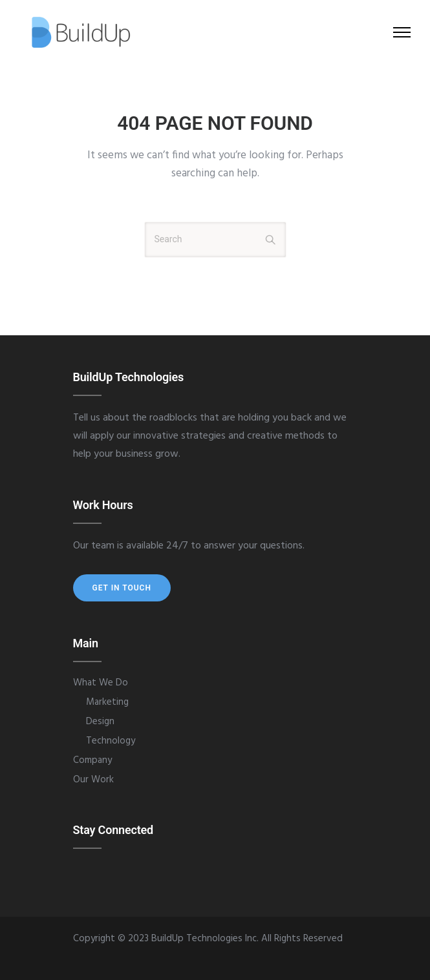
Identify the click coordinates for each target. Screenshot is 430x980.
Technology (111, 741)
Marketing (107, 702)
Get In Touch (122, 588)
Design (100, 722)
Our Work (93, 780)
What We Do (101, 683)
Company (92, 760)
